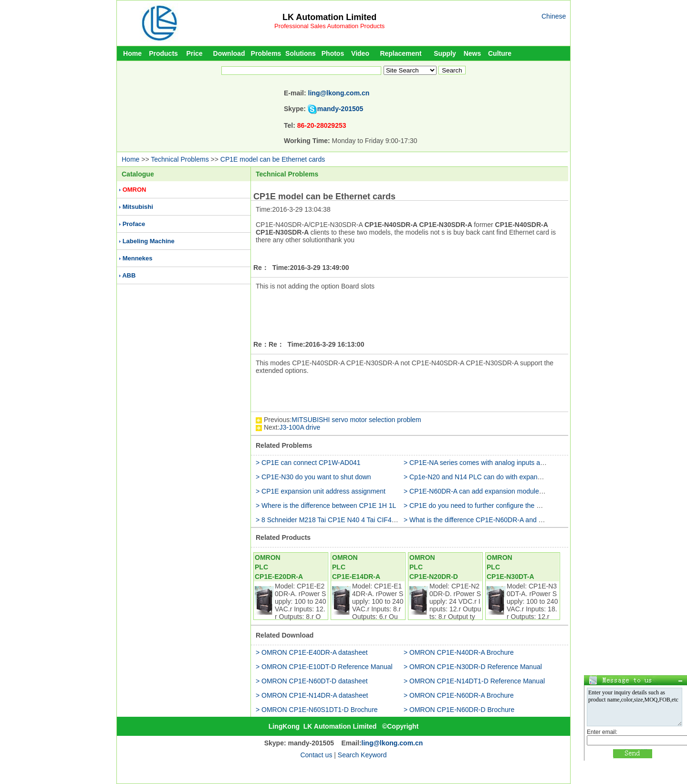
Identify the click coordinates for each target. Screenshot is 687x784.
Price (194, 53)
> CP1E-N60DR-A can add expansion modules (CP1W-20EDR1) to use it (512, 491)
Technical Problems (180, 159)
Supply (445, 53)
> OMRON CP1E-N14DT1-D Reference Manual (474, 681)
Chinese (554, 16)
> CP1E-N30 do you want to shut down (313, 477)
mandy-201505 (340, 109)
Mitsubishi (138, 207)
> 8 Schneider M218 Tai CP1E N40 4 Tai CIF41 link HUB (339, 520)
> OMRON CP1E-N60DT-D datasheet (312, 681)
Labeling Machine (149, 241)
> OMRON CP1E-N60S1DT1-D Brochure (317, 710)
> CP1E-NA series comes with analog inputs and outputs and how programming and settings (541, 463)
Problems (266, 53)
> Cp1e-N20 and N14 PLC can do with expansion (477, 477)
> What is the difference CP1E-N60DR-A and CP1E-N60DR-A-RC (501, 520)
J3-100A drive (300, 427)
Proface (134, 224)
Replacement (401, 53)
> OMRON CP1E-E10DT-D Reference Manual (324, 667)
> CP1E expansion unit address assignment (321, 491)
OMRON (135, 190)
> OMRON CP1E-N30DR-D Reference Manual (473, 667)
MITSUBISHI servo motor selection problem (356, 420)
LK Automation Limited (329, 17)
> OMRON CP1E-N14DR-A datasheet (312, 695)
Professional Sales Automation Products (329, 26)
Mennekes (138, 258)
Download (229, 53)
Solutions (301, 53)
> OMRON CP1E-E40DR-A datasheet (312, 652)
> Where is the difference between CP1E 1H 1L (326, 505)
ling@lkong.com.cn (339, 93)
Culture (500, 53)
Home (132, 53)
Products (163, 53)
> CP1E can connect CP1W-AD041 (308, 463)
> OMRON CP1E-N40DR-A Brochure (459, 652)
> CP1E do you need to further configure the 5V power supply (495, 505)
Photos (333, 53)
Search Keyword (362, 755)
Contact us (316, 755)
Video (360, 53)
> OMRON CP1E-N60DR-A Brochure (459, 695)
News (473, 53)
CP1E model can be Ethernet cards (273, 159)
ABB (129, 275)
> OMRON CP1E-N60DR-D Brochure (459, 710)
